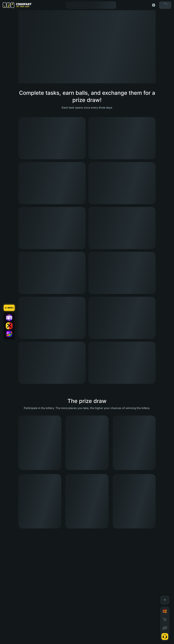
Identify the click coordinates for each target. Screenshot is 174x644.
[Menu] (9, 308)
